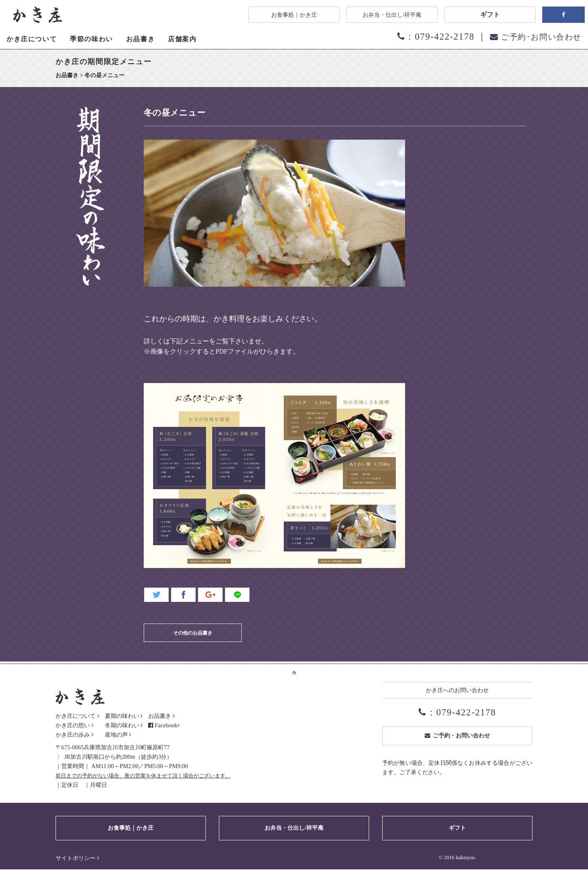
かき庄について (76, 716)
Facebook (169, 725)
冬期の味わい (122, 725)
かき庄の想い (73, 725)
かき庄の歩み (73, 735)
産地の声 (116, 735)
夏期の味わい (122, 716)
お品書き (160, 716)
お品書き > (70, 75)
